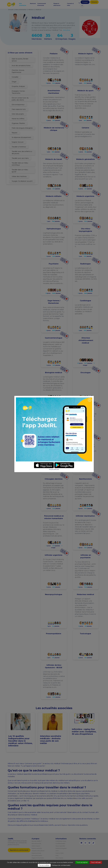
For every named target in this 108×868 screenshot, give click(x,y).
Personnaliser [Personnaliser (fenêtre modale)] (44, 865)
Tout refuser (96, 862)
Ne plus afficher (54, 469)
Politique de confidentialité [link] (61, 865)
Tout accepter (82, 862)
